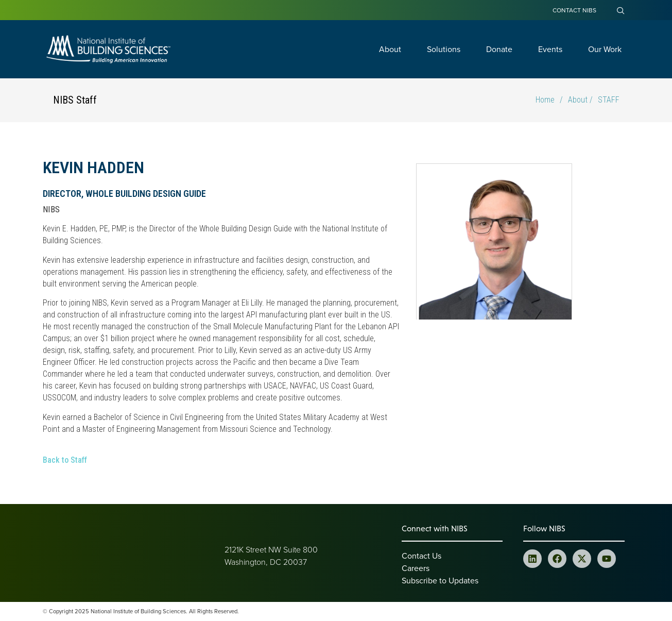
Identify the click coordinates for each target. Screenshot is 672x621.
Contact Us (421, 556)
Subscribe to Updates (440, 580)
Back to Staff (65, 460)
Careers (416, 568)
